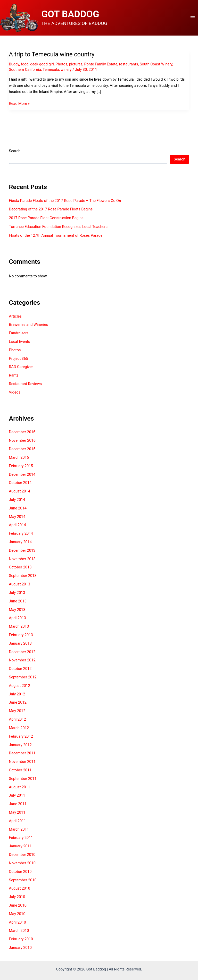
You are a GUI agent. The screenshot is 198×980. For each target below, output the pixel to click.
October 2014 (20, 484)
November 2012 (22, 661)
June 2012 (18, 703)
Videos (15, 393)
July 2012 (17, 695)
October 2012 (20, 670)
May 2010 (17, 915)
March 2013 (19, 627)
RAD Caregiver (21, 368)
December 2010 (22, 855)
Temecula (51, 71)
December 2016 (22, 433)
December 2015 (22, 450)
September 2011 (23, 779)
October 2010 (20, 872)
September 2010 (23, 881)
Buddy (14, 65)
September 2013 (23, 577)
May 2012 (17, 712)
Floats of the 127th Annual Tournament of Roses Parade (56, 236)
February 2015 (21, 467)
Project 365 (19, 359)
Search (15, 152)
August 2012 (20, 686)
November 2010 (22, 864)
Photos (61, 65)
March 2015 (19, 458)
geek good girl (42, 65)
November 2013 (22, 560)
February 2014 (21, 534)
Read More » (19, 104)
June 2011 (18, 805)
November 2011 (22, 762)
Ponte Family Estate (101, 65)
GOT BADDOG (72, 15)
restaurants (129, 65)
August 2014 (20, 492)
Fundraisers (19, 334)
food (25, 65)
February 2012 (21, 737)
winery (66, 71)
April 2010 (18, 923)
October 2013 (20, 568)
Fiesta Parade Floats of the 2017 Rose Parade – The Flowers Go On (65, 201)
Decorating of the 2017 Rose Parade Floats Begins (51, 210)
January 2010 (20, 948)
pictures (76, 65)
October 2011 (20, 771)
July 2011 (17, 796)
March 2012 (19, 729)
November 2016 (22, 441)
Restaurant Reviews (25, 385)
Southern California (25, 71)
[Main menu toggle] (193, 18)
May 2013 (17, 610)
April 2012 (18, 720)
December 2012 (22, 653)
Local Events (20, 342)
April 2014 (18, 526)
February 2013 (21, 636)
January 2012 (20, 746)
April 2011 (18, 822)
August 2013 (20, 585)
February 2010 (21, 940)
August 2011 (20, 788)
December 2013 (22, 551)
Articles (15, 317)
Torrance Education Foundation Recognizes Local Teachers (58, 227)
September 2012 (23, 678)
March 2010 (19, 932)
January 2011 (20, 847)
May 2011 (17, 813)
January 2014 (20, 543)
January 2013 (20, 644)
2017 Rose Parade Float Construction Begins (46, 219)
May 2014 (17, 517)
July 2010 (17, 898)
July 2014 (17, 500)
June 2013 (18, 602)
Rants (14, 376)
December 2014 (22, 475)
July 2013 (17, 593)
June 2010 (18, 906)
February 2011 (21, 839)
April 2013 (18, 619)
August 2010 (20, 889)
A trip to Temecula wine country (52, 55)
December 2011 (22, 754)
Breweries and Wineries (28, 326)
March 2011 (19, 830)
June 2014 (18, 509)
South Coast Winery (156, 65)
